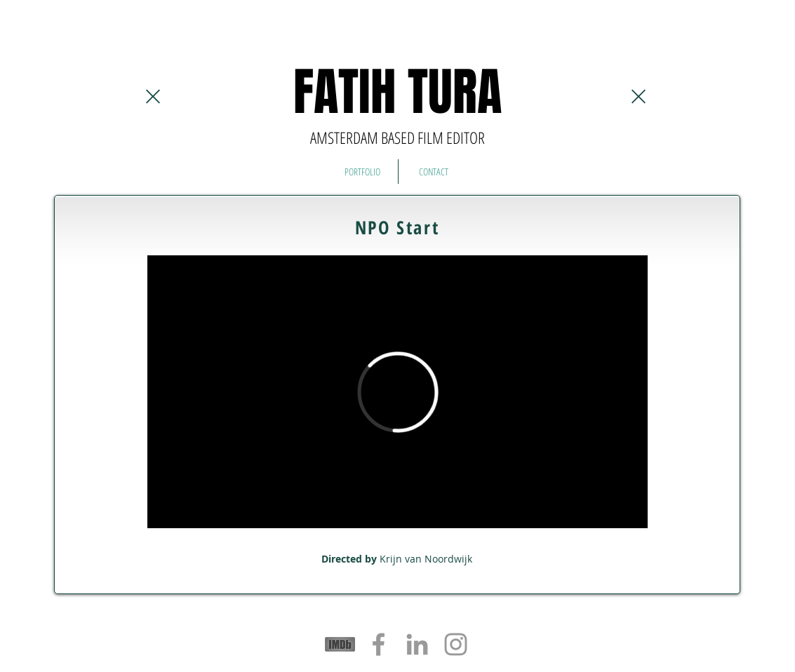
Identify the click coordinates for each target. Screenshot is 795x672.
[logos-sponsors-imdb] (340, 644)
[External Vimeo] (397, 392)
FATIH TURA (397, 92)
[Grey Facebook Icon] (379, 644)
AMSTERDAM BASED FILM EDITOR (397, 137)
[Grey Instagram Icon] (456, 644)
